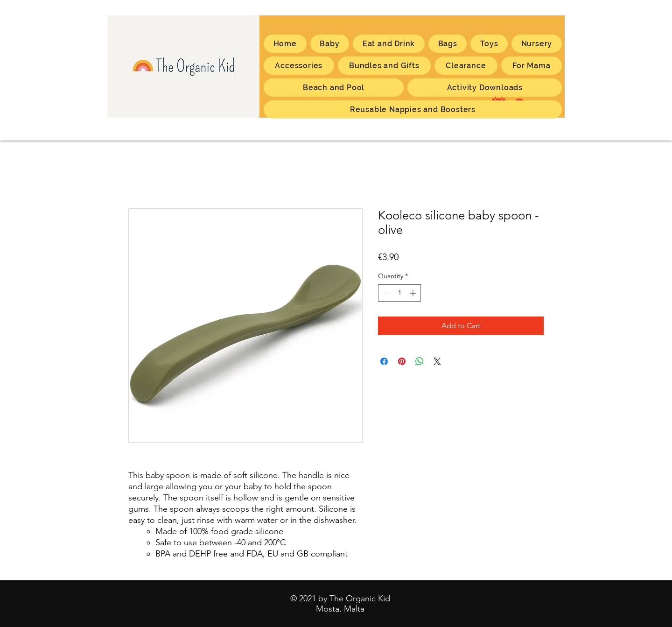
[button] (532, 66)
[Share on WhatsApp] (420, 361)
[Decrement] (385, 293)
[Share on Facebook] (384, 361)
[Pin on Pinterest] (402, 361)
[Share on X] (437, 361)
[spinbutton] (399, 293)
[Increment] (414, 293)
